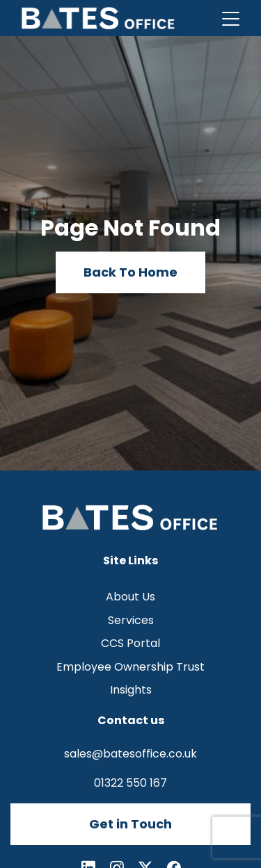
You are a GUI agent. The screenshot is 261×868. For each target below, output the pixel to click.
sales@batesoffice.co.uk (130, 754)
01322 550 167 (130, 783)
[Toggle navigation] (231, 18)
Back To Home (130, 272)
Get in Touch (130, 824)
